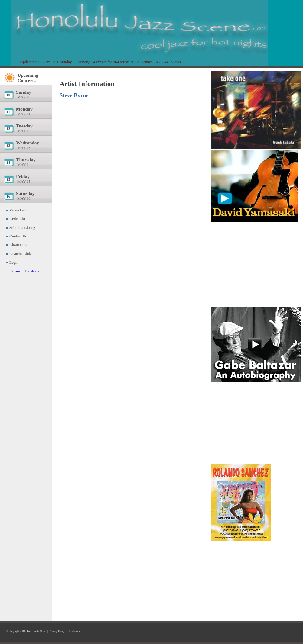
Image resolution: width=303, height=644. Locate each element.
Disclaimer (75, 631)
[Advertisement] (256, 264)
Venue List (18, 210)
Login (14, 262)
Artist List (17, 219)
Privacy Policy (57, 631)
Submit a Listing (22, 228)
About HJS (18, 245)
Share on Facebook (25, 271)
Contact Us (18, 236)
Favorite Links (21, 254)
